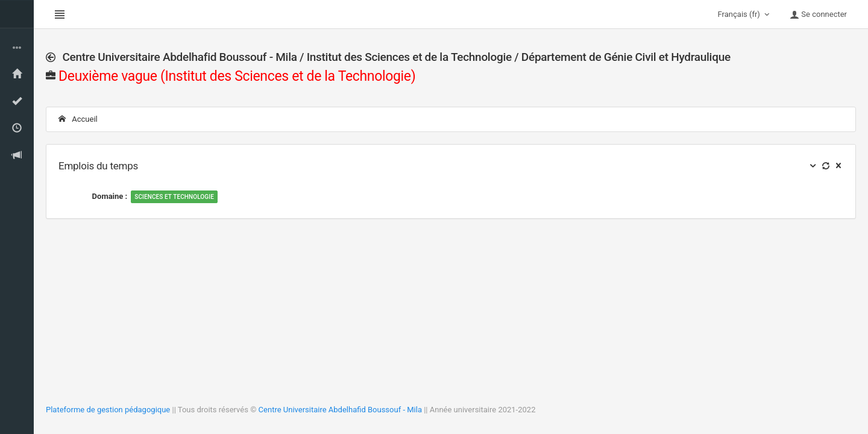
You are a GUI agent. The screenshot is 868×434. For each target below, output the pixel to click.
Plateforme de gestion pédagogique (108, 410)
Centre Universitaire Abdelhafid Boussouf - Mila (340, 410)
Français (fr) (745, 14)
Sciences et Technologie (174, 197)
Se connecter (818, 14)
